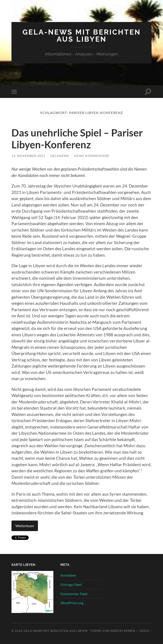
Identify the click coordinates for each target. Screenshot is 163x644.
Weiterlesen (25, 526)
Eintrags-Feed (71, 584)
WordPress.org (72, 603)
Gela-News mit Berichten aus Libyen (82, 36)
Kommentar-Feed (74, 594)
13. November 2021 (28, 156)
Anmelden (68, 575)
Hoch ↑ (146, 631)
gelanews (60, 156)
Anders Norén (123, 631)
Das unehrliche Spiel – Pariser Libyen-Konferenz (77, 139)
